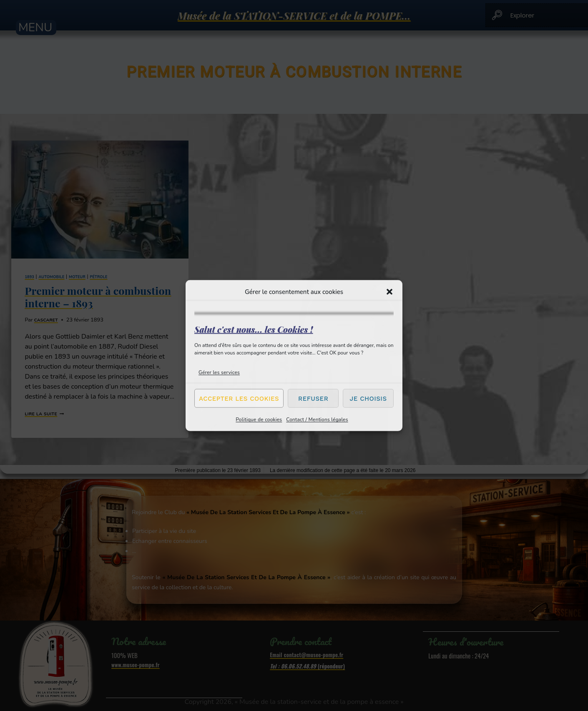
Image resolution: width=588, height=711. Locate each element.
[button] (389, 291)
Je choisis (368, 398)
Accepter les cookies (239, 398)
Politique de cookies (259, 420)
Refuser (313, 398)
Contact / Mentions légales (317, 420)
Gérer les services (219, 372)
